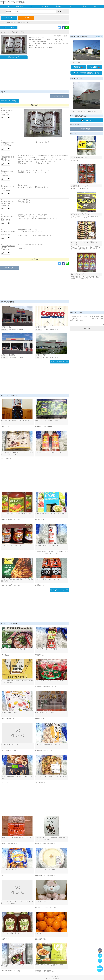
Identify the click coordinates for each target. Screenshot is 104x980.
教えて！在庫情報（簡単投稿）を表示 (86, 73)
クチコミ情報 (94, 67)
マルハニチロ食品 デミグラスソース (15, 32)
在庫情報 (20, 6)
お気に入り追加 (9, 28)
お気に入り (97, 6)
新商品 (58, 6)
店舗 (84, 6)
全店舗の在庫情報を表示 (59, 362)
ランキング (45, 6)
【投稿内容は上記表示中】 (43, 142)
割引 (71, 6)
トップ (7, 6)
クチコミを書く (59, 96)
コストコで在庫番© (52, 978)
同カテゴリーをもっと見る (59, 590)
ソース (25, 23)
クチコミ (32, 6)
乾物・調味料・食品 (14, 23)
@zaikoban (86, 120)
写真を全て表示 (14, 57)
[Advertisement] (34, 75)
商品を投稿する (86, 129)
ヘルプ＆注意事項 (52, 977)
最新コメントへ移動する (10, 101)
